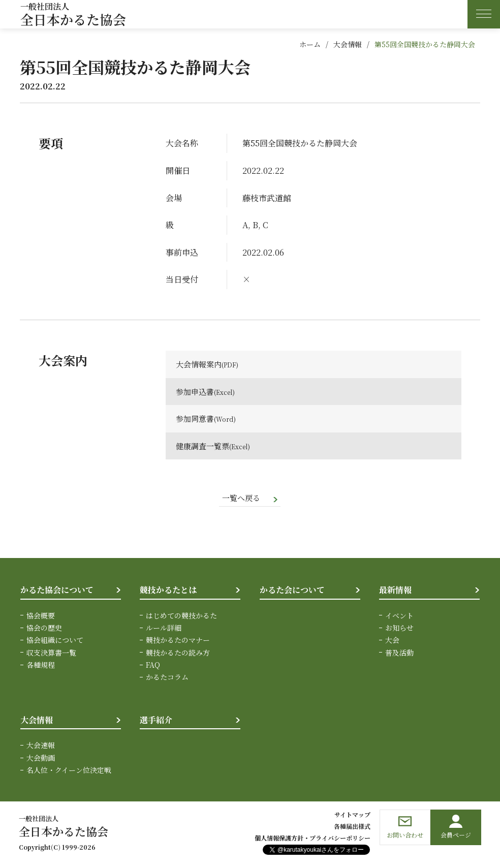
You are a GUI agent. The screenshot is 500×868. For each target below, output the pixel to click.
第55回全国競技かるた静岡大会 (425, 44)
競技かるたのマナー (178, 641)
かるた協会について (57, 591)
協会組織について (55, 641)
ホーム (310, 44)
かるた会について (292, 591)
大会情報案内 (200, 364)
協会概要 (41, 616)
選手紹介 (156, 720)
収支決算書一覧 (51, 653)
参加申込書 (196, 392)
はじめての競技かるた (181, 616)
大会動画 (41, 758)
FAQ (153, 666)
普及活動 (399, 653)
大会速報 (41, 746)
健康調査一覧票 (204, 446)
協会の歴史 (44, 628)
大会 (392, 641)
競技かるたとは (168, 591)
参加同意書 (196, 418)
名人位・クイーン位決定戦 (69, 771)
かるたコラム (167, 678)
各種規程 (41, 666)
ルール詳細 (164, 628)
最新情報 (395, 591)
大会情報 (348, 44)
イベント (399, 616)
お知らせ (399, 628)
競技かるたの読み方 (178, 653)
